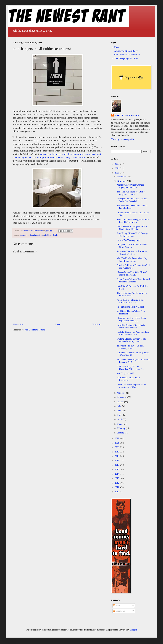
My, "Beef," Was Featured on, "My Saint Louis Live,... (132, 260)
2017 (117, 461)
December (122, 177)
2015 (117, 469)
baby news (24, 235)
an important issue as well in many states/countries (61, 157)
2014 (117, 474)
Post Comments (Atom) (35, 330)
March (120, 424)
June (120, 411)
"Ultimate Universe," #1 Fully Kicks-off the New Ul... (133, 354)
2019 (117, 452)
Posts (117, 605)
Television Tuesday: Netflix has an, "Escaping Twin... (132, 253)
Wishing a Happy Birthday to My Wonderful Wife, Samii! (131, 340)
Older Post (97, 324)
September (122, 397)
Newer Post (18, 324)
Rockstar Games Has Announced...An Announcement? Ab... (133, 333)
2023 (117, 173)
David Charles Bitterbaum (127, 115)
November (122, 181)
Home (58, 324)
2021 (117, 443)
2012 (117, 483)
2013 (117, 478)
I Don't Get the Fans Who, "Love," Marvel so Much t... (132, 274)
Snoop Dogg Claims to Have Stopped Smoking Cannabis (133, 281)
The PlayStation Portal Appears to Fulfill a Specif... (132, 294)
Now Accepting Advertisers (126, 58)
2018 (117, 456)
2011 (117, 487)
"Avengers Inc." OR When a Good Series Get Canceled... (132, 200)
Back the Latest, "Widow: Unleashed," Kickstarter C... (130, 368)
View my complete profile (123, 139)
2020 (117, 447)
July (119, 406)
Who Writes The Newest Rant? (128, 55)
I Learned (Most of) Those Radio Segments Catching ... (131, 319)
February (121, 428)
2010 (117, 492)
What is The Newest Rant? (126, 51)
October (121, 393)
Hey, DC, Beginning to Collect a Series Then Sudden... (131, 326)
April (120, 419)
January (121, 433)
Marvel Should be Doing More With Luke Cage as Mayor (133, 221)
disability (48, 235)
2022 (117, 438)
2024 (117, 168)
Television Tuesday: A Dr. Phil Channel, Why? (130, 347)
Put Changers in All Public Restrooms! (128, 379)
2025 (117, 164)
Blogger (133, 630)
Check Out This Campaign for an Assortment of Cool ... (131, 386)
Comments (119, 611)
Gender (55, 235)
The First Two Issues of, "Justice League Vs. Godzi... (131, 193)
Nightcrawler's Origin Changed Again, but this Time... (130, 186)
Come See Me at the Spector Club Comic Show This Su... (132, 228)
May (120, 415)
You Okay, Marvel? (125, 373)
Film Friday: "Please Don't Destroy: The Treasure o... (133, 235)
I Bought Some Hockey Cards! (130, 307)
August (121, 402)
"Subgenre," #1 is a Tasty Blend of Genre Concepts (132, 246)
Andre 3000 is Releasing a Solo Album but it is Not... (131, 301)
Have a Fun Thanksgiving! (128, 240)
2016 (117, 465)
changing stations (36, 235)
